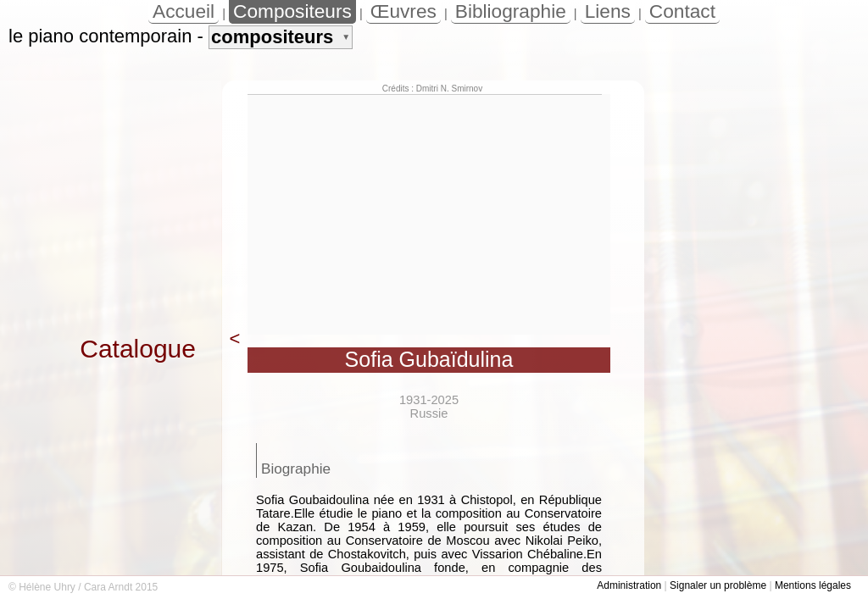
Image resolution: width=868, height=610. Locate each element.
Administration (629, 585)
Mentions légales (813, 585)
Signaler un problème (718, 585)
